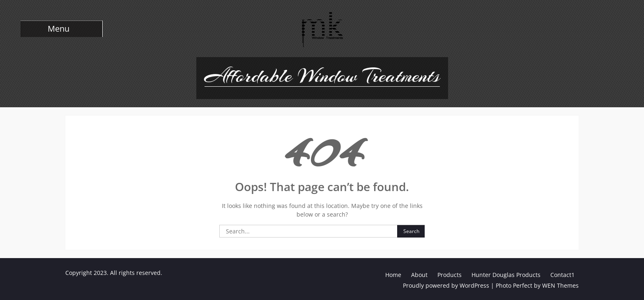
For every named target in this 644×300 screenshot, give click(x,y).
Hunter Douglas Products (506, 275)
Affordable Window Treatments (322, 76)
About (419, 275)
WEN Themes (560, 285)
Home (393, 275)
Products (450, 275)
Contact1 (562, 275)
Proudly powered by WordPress (446, 285)
